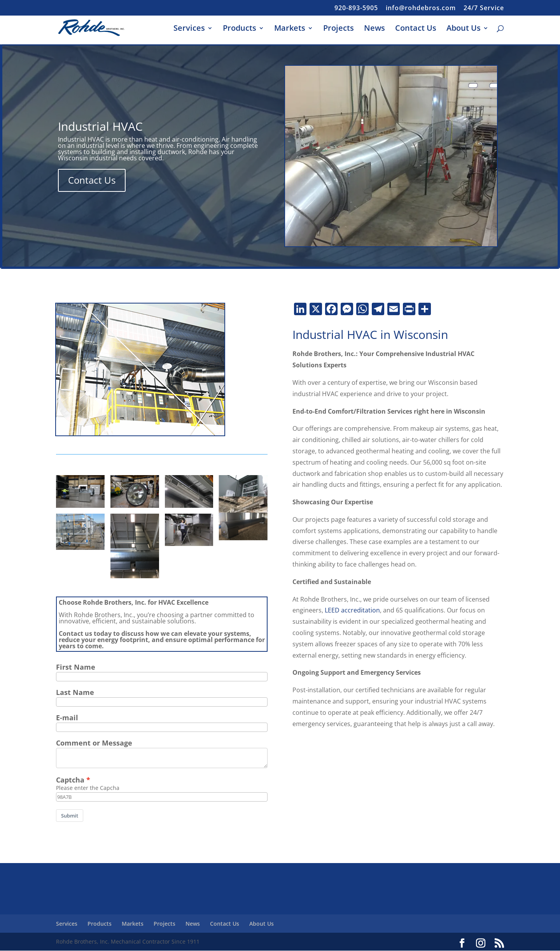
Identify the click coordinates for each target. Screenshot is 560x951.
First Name (76, 667)
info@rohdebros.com (421, 8)
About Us (464, 29)
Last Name (75, 692)
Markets (290, 29)
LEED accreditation (352, 610)
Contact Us (416, 29)
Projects (339, 29)
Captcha (70, 780)
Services (189, 29)
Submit (70, 816)
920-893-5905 (356, 8)
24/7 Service (484, 8)
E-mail (67, 718)
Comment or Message (94, 743)
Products (240, 29)
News (374, 29)
